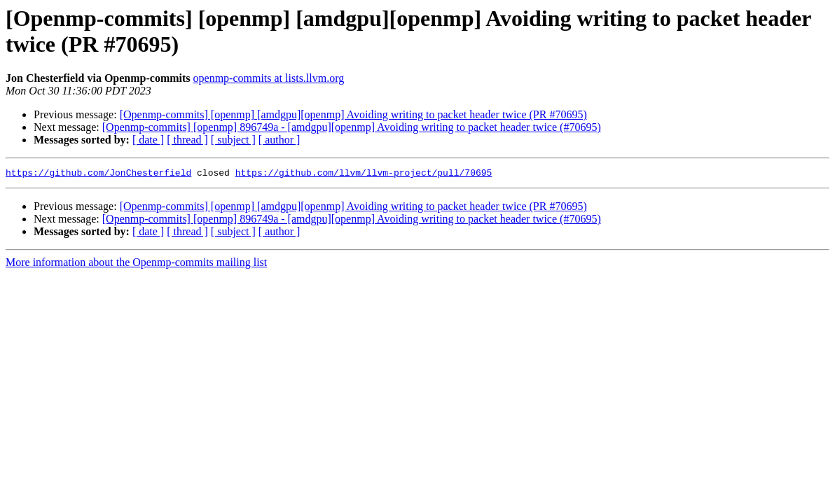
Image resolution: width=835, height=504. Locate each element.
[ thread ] (187, 140)
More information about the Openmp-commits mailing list (136, 264)
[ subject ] (233, 140)
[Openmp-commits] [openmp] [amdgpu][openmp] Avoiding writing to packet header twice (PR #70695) (353, 114)
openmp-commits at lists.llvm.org (269, 78)
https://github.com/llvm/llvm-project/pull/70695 (364, 174)
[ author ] (280, 140)
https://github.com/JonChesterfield (98, 174)
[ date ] (148, 140)
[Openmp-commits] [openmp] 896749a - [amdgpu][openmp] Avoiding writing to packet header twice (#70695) (352, 127)
